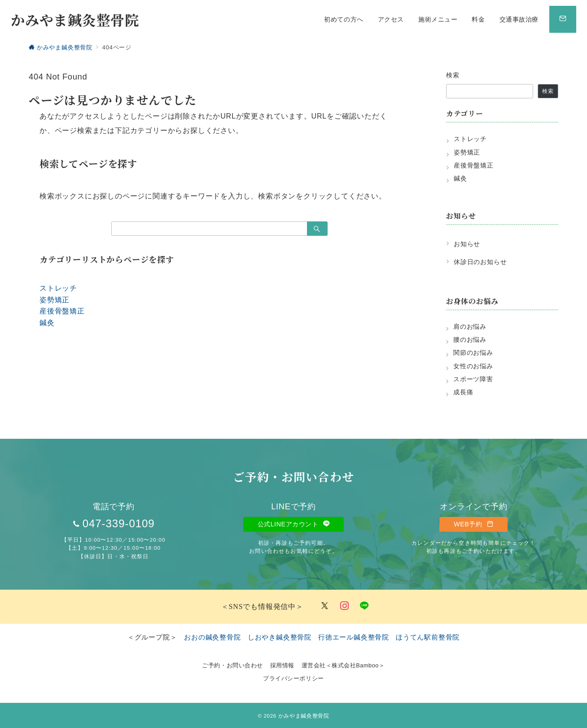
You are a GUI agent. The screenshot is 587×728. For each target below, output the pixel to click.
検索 (453, 75)
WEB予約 (473, 524)
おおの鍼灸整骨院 (212, 637)
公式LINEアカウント (294, 524)
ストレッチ (58, 288)
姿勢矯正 (55, 300)
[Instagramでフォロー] (345, 607)
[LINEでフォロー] (364, 607)
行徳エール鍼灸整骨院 (354, 637)
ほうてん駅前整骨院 (428, 637)
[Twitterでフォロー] (325, 607)
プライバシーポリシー (293, 678)
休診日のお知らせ (480, 262)
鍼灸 (47, 323)
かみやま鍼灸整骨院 (75, 20)
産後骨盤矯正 (62, 311)
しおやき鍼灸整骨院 (280, 637)
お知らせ (467, 244)
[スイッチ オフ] (563, 19)
